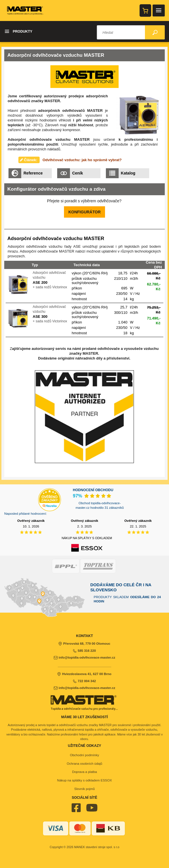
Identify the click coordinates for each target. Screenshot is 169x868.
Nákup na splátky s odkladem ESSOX (84, 780)
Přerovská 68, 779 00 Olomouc (84, 644)
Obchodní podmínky (84, 755)
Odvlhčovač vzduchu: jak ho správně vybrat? (82, 160)
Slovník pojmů (84, 789)
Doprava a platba (85, 772)
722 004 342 (84, 681)
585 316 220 (84, 651)
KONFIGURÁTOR (84, 212)
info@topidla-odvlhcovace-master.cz (84, 657)
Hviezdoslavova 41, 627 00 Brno (84, 674)
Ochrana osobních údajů (84, 764)
